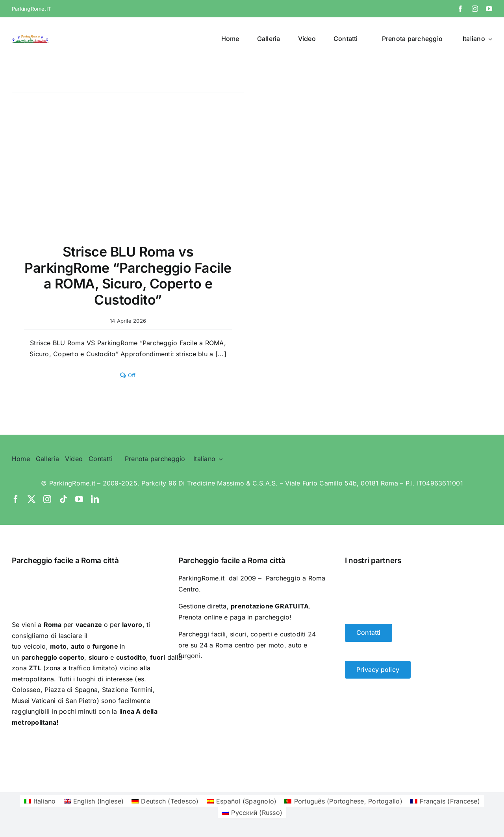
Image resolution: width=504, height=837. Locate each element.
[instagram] (475, 9)
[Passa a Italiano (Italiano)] (40, 801)
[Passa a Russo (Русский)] (252, 812)
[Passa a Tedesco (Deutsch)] (165, 801)
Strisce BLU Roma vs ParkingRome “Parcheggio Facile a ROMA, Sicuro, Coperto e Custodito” (128, 276)
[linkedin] (95, 499)
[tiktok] (63, 499)
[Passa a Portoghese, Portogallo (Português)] (343, 801)
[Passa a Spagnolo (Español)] (242, 801)
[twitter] (31, 499)
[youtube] (489, 9)
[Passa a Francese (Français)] (445, 801)
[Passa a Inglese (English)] (94, 801)
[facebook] (460, 9)
